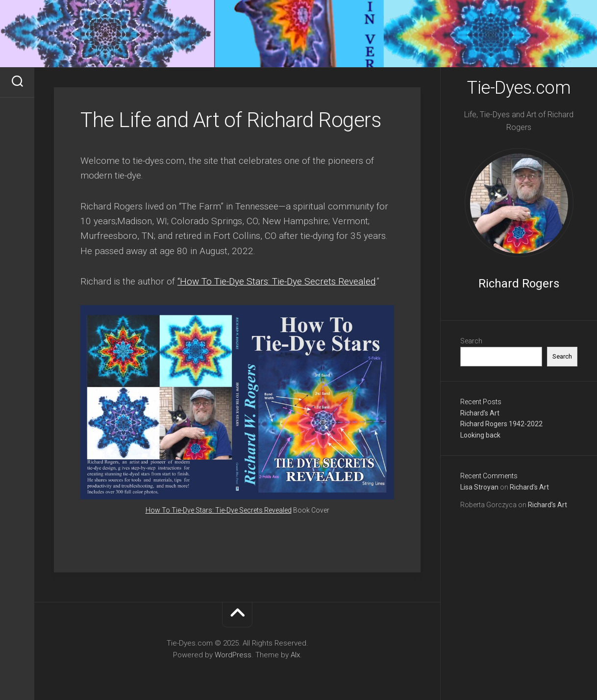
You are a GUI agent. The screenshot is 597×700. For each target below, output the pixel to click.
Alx (295, 655)
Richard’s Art (480, 413)
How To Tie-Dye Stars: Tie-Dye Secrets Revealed (219, 510)
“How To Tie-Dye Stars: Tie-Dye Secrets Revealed (276, 281)
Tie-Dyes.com (519, 88)
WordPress (233, 655)
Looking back (480, 435)
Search (471, 341)
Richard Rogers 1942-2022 (501, 424)
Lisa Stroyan (479, 487)
